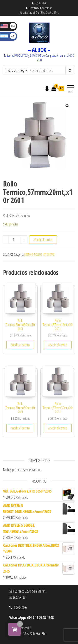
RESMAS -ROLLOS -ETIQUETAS (39, 254)
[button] (67, 106)
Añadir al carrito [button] (20, 345)
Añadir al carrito (43, 240)
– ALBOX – (39, 50)
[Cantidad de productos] (15, 240)
